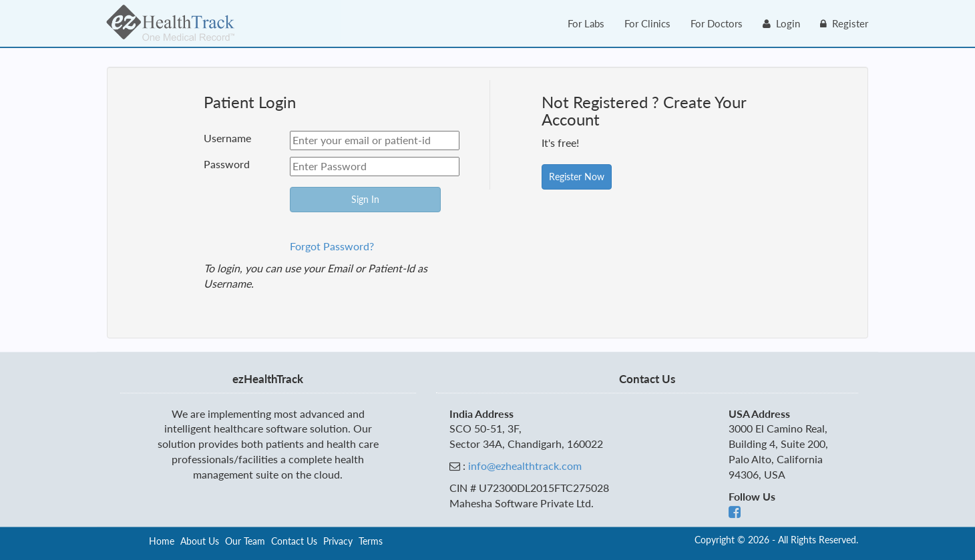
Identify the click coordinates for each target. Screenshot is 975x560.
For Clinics (647, 23)
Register (844, 23)
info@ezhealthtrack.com (525, 466)
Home (162, 541)
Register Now (577, 177)
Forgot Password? (332, 246)
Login (781, 23)
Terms (371, 541)
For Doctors (717, 23)
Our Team (245, 541)
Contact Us (294, 541)
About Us (200, 541)
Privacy (338, 541)
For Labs (586, 23)
